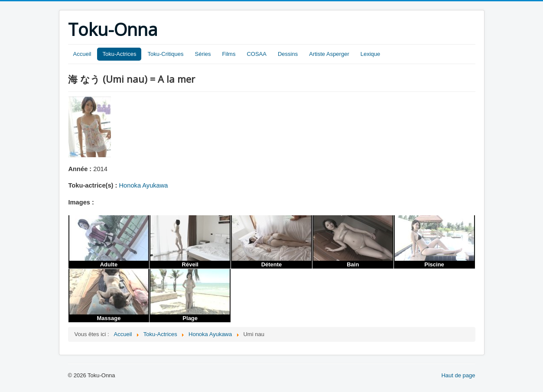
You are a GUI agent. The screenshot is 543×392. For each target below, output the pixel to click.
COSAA (257, 54)
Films (229, 54)
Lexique (371, 54)
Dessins (288, 54)
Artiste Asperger (329, 54)
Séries (203, 54)
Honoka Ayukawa (144, 185)
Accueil (82, 54)
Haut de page (458, 375)
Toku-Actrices (119, 54)
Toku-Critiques (165, 54)
